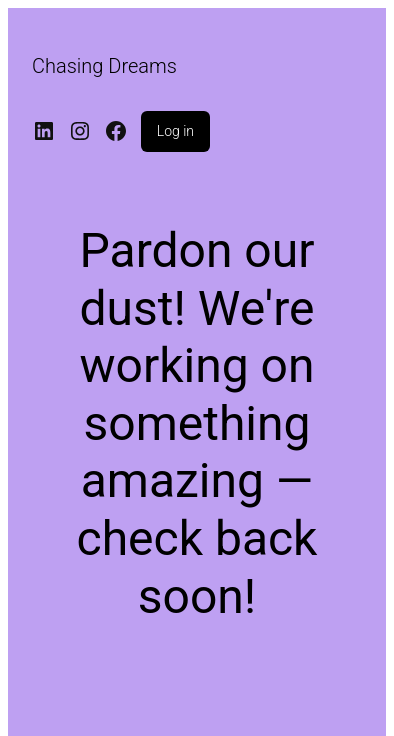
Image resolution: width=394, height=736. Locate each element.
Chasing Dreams (104, 66)
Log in (175, 131)
